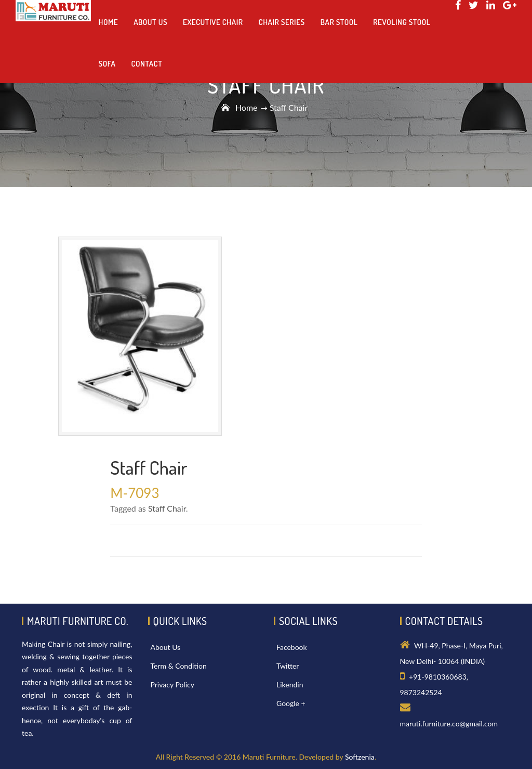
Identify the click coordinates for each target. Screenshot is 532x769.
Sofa (107, 64)
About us (150, 22)
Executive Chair (213, 22)
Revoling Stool (402, 22)
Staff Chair (167, 508)
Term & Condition (179, 666)
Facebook (292, 647)
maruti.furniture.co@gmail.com (449, 724)
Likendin (290, 685)
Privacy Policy (172, 685)
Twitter (288, 666)
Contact (147, 64)
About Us (166, 647)
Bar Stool (339, 22)
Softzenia (360, 757)
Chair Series (282, 22)
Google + (291, 703)
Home (247, 107)
